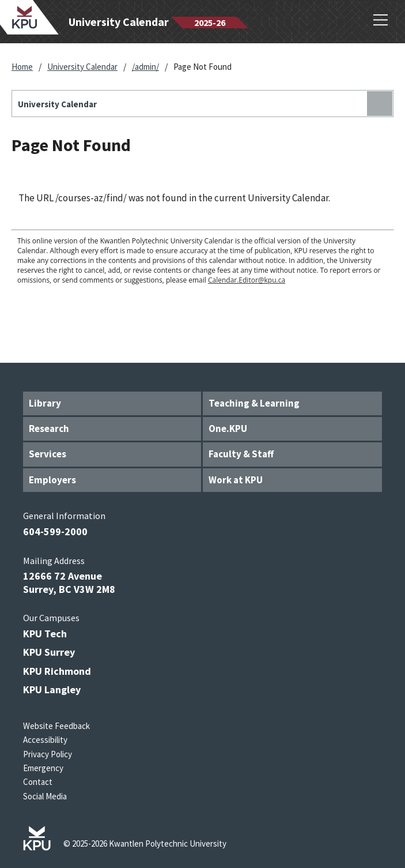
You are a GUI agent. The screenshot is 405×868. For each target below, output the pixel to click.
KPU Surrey (49, 652)
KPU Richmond (57, 671)
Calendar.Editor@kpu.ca (247, 280)
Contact (38, 782)
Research (49, 429)
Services (48, 454)
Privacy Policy (48, 754)
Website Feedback (56, 726)
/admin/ (145, 67)
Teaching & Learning (254, 403)
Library (45, 403)
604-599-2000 (55, 531)
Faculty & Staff (241, 454)
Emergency (43, 768)
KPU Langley (52, 689)
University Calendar (82, 67)
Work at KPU (236, 480)
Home (22, 67)
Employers (52, 480)
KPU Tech (45, 634)
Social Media (45, 796)
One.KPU (228, 429)
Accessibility (45, 740)
